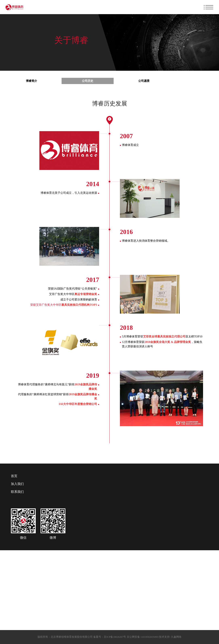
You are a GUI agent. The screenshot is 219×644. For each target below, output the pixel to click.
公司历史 (88, 81)
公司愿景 (144, 81)
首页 (14, 476)
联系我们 (17, 492)
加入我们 (17, 484)
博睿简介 (31, 81)
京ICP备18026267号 (115, 637)
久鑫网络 (176, 637)
